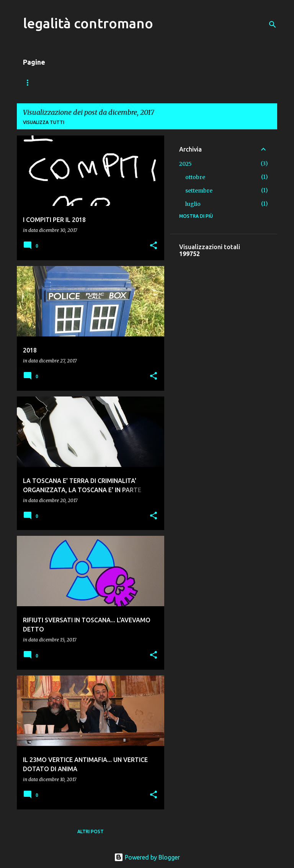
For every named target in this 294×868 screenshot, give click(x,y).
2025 (185, 164)
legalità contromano (88, 23)
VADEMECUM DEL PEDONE (99, 82)
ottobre (195, 177)
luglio (193, 204)
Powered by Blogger (147, 857)
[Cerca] (273, 24)
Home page (37, 82)
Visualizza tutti (44, 122)
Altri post (91, 831)
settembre (199, 191)
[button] (154, 246)
